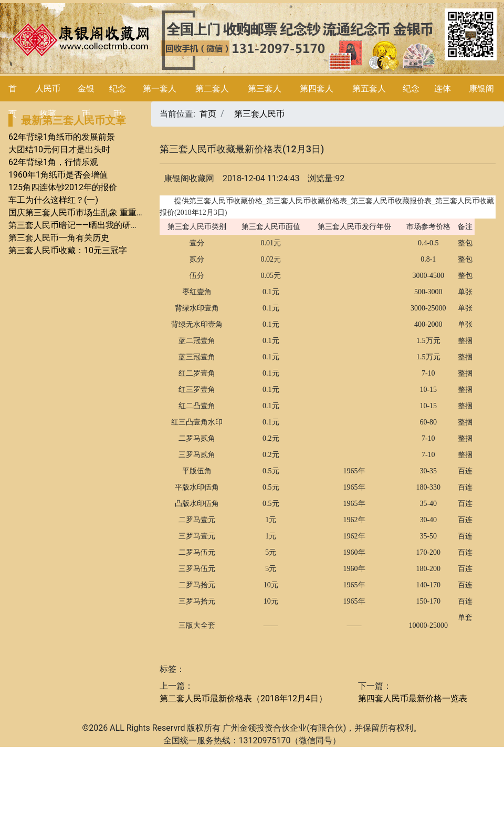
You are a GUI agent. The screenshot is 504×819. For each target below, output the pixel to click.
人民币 (201, 227)
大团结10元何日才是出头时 (59, 149)
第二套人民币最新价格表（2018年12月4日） (243, 698)
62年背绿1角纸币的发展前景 (62, 137)
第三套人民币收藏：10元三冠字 (68, 250)
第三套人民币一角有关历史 (59, 238)
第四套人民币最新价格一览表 (413, 698)
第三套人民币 (259, 114)
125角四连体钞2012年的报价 (63, 187)
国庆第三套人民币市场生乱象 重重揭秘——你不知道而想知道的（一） (138, 212)
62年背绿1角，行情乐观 (53, 162)
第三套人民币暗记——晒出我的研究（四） (86, 225)
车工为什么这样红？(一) (53, 200)
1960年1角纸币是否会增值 (58, 175)
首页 (208, 114)
